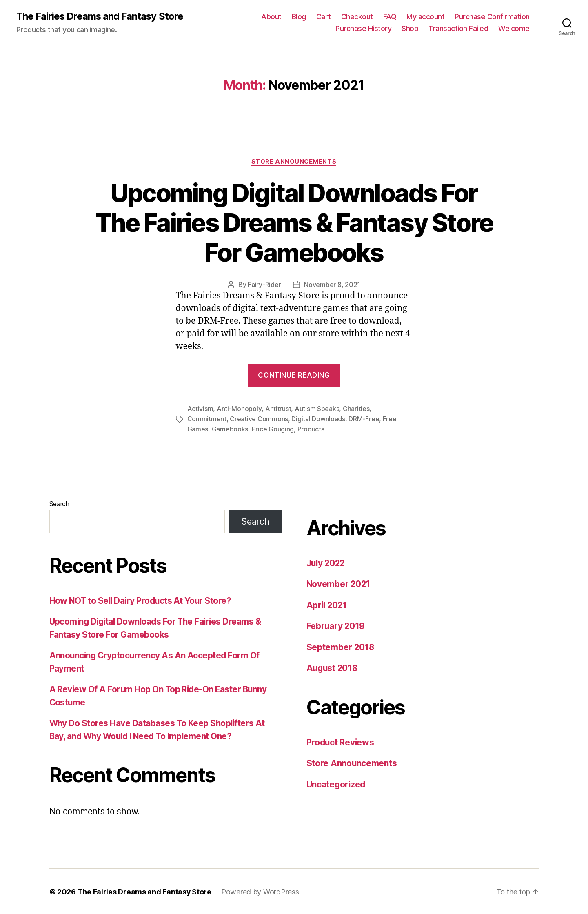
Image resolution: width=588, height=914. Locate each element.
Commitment (207, 419)
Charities (356, 409)
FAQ (390, 17)
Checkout (357, 17)
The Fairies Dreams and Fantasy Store (100, 16)
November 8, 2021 (332, 285)
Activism (200, 409)
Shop (410, 29)
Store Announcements (294, 162)
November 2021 (339, 583)
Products (311, 429)
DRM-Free (364, 419)
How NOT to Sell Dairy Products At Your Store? (142, 600)
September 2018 (341, 646)
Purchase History (363, 29)
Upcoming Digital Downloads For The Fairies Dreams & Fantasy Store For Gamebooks (294, 223)
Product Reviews (341, 742)
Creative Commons (259, 419)
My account (425, 17)
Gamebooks (230, 429)
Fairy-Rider (264, 285)
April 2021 (327, 604)
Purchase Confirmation (492, 17)
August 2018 (333, 667)
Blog (299, 17)
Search (59, 503)
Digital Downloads (318, 419)
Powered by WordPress (261, 891)
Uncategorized (337, 784)
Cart (324, 17)
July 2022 (327, 562)
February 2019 (336, 625)
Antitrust (278, 409)
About (271, 17)
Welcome (514, 29)
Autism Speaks (317, 409)
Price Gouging (273, 429)
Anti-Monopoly (239, 409)
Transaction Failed (458, 29)
